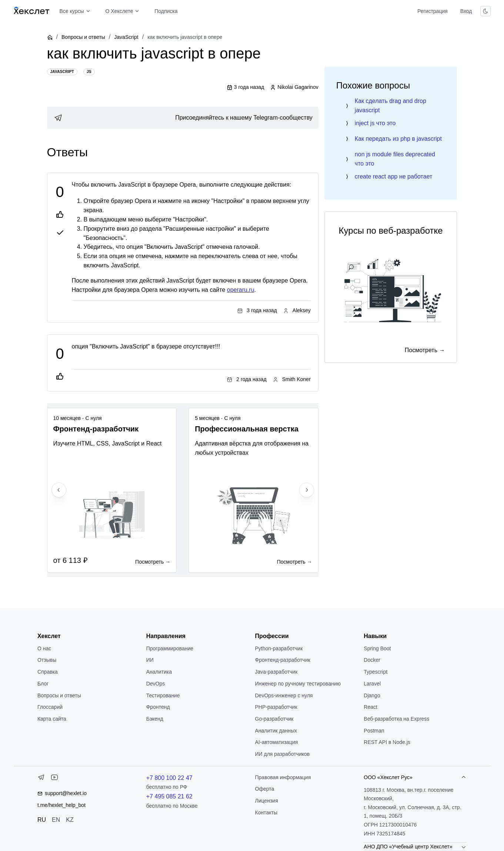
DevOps (156, 684)
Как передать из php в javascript (398, 139)
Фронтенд (158, 707)
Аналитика (159, 672)
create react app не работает (394, 176)
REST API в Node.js (387, 742)
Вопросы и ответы (83, 37)
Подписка (166, 11)
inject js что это (375, 123)
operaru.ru (241, 290)
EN (56, 820)
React (371, 707)
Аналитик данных (276, 731)
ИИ (150, 660)
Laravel (372, 684)
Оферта (265, 789)
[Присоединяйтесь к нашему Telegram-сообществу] (183, 118)
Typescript (376, 672)
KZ (70, 820)
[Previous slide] (59, 490)
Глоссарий (50, 707)
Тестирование (163, 695)
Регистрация (433, 11)
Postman (374, 731)
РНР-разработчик (276, 707)
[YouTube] (54, 779)
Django (372, 695)
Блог (43, 684)
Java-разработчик (276, 672)
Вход (466, 11)
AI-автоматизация (277, 742)
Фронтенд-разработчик (283, 660)
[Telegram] (41, 779)
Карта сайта (52, 719)
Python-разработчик (279, 648)
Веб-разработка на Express (396, 719)
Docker (372, 660)
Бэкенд (155, 719)
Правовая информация (283, 777)
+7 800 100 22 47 (169, 778)
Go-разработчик (274, 719)
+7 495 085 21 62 (169, 796)
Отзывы (47, 660)
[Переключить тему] (485, 11)
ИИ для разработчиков (283, 754)
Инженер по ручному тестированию (298, 684)
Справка (48, 672)
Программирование (170, 648)
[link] (183, 118)
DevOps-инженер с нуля (284, 695)
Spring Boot (377, 648)
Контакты (266, 812)
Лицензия (267, 801)
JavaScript (126, 37)
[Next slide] (307, 490)
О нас (44, 648)
